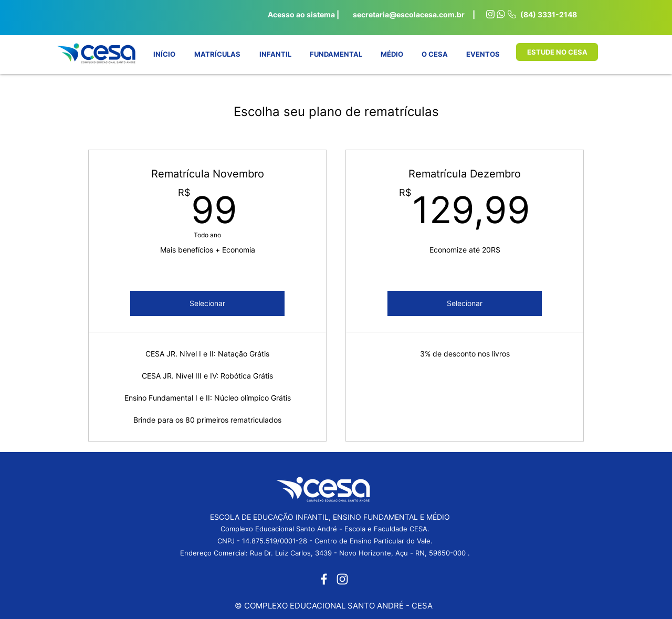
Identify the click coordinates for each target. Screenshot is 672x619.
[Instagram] (342, 579)
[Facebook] (324, 579)
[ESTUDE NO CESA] (557, 52)
